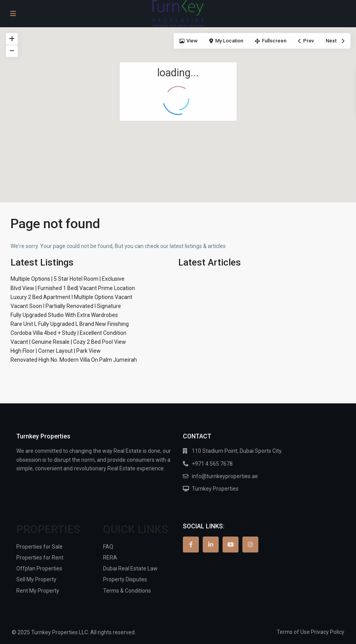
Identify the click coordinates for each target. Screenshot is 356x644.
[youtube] (231, 545)
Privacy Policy (328, 632)
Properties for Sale (39, 547)
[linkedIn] (211, 545)
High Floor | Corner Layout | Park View (56, 351)
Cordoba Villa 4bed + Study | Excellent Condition (68, 333)
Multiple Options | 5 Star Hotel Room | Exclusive (68, 279)
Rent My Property (38, 591)
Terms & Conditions (127, 591)
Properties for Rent (40, 558)
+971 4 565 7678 (212, 464)
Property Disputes (125, 579)
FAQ (108, 547)
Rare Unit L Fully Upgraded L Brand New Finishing (70, 324)
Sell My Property (36, 579)
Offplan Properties (39, 568)
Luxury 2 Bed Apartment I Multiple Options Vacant (71, 297)
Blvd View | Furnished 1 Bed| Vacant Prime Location (73, 288)
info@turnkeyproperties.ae (225, 476)
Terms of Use (293, 632)
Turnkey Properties (215, 489)
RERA (110, 558)
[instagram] (250, 545)
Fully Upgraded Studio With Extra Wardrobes (64, 315)
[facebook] (191, 545)
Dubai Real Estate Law (130, 568)
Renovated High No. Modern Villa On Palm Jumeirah (74, 360)
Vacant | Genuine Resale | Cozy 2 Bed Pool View (68, 342)
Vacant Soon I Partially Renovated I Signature (66, 306)
